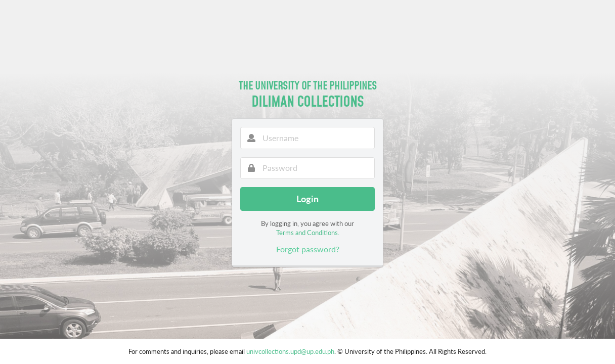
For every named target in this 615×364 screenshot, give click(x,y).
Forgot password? (308, 249)
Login (308, 199)
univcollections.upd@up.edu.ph (290, 351)
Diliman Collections (308, 101)
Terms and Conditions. (308, 233)
